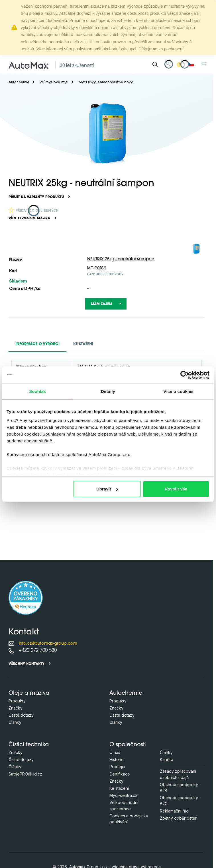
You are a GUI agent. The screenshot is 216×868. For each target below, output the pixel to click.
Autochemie (19, 82)
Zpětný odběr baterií (179, 818)
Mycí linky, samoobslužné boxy (106, 82)
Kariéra (167, 759)
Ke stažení (119, 788)
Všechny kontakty (27, 664)
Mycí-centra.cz (123, 795)
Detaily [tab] (108, 391)
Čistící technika (29, 745)
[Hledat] (155, 64)
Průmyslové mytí (54, 82)
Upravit (107, 489)
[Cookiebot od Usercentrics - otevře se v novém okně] (185, 375)
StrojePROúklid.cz (25, 774)
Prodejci (117, 767)
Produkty (17, 701)
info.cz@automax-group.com (48, 644)
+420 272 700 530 (38, 651)
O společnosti (128, 745)
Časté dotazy (21, 715)
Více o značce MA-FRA (29, 218)
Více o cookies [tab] (179, 391)
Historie (117, 759)
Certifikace (120, 774)
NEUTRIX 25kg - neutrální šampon (121, 259)
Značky (16, 708)
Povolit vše (176, 489)
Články (15, 722)
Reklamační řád (174, 811)
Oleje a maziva (29, 693)
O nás (115, 752)
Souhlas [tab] (37, 391)
